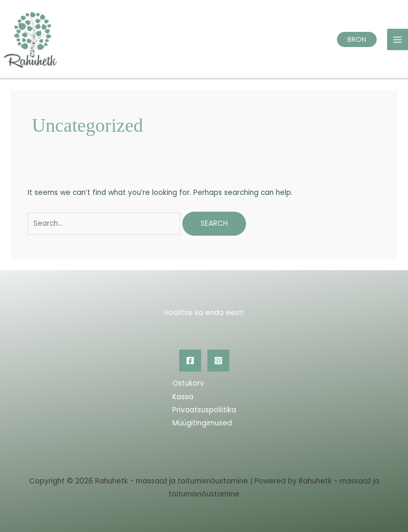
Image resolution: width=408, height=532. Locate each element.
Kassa (183, 397)
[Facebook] (190, 361)
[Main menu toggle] (398, 39)
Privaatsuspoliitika (204, 410)
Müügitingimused (202, 423)
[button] (357, 39)
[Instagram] (218, 361)
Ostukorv (188, 383)
